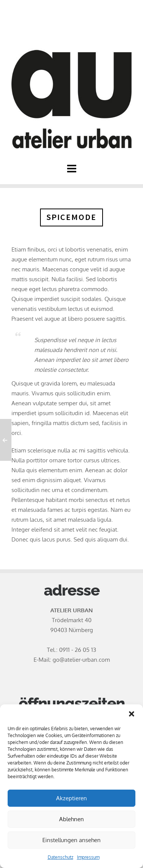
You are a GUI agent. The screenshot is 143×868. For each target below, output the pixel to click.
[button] (132, 714)
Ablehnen (71, 819)
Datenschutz (60, 857)
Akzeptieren (71, 798)
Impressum (88, 857)
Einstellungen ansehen (71, 840)
